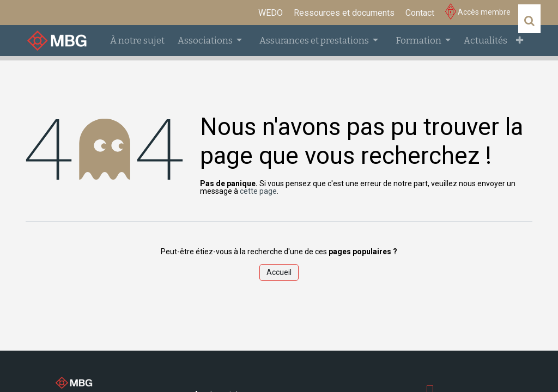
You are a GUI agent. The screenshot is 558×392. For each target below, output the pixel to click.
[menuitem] (271, 13)
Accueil (279, 272)
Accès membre (478, 12)
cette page (258, 191)
